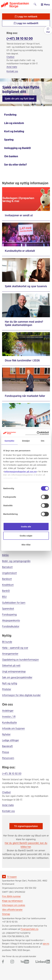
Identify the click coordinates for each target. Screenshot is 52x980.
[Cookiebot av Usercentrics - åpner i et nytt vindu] (37, 433)
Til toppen (12, 877)
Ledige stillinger (10, 740)
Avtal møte (12, 67)
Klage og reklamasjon (12, 901)
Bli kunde (7, 642)
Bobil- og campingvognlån (16, 561)
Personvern (8, 758)
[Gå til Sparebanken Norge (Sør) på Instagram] (12, 962)
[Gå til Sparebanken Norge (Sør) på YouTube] (25, 962)
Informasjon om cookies (14, 905)
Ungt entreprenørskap (14, 671)
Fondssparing (9, 614)
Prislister (7, 689)
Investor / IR (9, 716)
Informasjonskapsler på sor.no (21, 471)
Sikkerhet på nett (11, 665)
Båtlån (5, 555)
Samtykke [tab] (9, 441)
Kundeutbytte (9, 722)
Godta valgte (26, 536)
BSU (4, 597)
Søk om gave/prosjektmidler (17, 677)
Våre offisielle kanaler (12, 910)
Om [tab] (43, 441)
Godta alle (26, 527)
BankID (6, 591)
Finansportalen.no (29, 929)
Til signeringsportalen (26, 826)
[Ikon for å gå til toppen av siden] (4, 877)
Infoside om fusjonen (13, 728)
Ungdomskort (9, 573)
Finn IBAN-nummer (11, 896)
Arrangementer (10, 654)
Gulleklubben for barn (14, 603)
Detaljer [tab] (26, 441)
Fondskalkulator (11, 626)
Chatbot (10, 57)
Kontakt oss (12, 71)
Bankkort (7, 579)
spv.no (46, 944)
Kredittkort (8, 585)
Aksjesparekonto (11, 620)
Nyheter (6, 734)
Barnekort (7, 567)
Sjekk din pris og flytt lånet (19, 99)
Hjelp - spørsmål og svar (15, 648)
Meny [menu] (45, 4)
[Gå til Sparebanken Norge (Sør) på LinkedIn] (43, 962)
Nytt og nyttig (10, 683)
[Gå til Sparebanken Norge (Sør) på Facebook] (3, 962)
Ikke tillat (26, 545)
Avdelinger (8, 711)
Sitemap (6, 914)
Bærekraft (7, 746)
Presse (6, 752)
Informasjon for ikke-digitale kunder (21, 695)
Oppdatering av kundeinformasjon (20, 660)
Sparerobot (8, 608)
